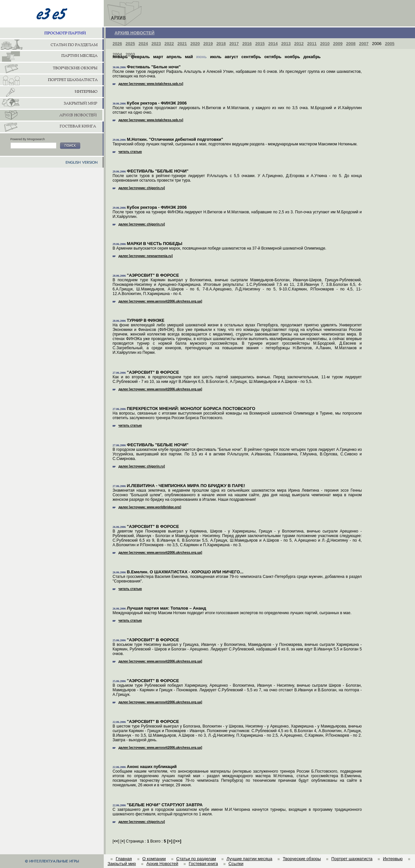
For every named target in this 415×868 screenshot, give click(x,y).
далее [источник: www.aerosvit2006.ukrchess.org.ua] (157, 301)
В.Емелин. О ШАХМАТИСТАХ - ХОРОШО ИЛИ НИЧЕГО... (185, 572)
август (231, 57)
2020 (195, 44)
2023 (156, 44)
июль (216, 57)
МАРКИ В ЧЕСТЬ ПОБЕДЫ (155, 244)
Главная (124, 859)
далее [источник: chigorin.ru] (139, 188)
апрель (174, 57)
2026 (117, 44)
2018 (221, 44)
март (158, 57)
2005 (390, 44)
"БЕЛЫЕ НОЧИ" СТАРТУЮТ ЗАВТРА (165, 805)
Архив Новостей (162, 864)
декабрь (312, 57)
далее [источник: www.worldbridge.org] (147, 507)
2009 (338, 44)
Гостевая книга (203, 864)
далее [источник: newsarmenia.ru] (143, 256)
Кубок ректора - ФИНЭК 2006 (157, 103)
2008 (351, 44)
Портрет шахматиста (352, 859)
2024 (143, 44)
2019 (208, 44)
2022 (169, 44)
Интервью (393, 859)
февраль (140, 57)
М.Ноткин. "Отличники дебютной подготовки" (175, 139)
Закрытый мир (122, 864)
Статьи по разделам (196, 859)
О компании (154, 859)
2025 (130, 44)
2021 (182, 44)
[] (170, 841)
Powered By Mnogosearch (28, 139)
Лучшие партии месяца (249, 859)
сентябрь (251, 57)
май (189, 57)
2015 (260, 44)
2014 (273, 44)
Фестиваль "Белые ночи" (154, 67)
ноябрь (292, 57)
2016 (247, 44)
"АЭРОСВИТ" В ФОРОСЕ (153, 275)
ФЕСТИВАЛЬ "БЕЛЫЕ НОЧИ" (158, 171)
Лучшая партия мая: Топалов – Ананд (167, 608)
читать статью (127, 152)
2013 (286, 44)
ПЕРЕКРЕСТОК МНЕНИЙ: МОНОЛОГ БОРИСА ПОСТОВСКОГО (191, 409)
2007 (364, 44)
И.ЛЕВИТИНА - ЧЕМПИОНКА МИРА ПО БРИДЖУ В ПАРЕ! (186, 486)
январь (120, 57)
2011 (312, 44)
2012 (299, 44)
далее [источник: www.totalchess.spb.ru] (148, 84)
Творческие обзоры (302, 859)
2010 (325, 44)
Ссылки (236, 864)
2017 (234, 44)
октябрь (273, 57)
